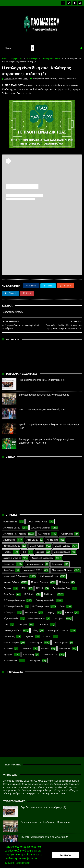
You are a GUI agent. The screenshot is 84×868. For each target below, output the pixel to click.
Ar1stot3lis (8, 649)
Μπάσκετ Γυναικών (40, 582)
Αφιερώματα (17, 59)
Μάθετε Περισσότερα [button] (17, 863)
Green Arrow (65, 649)
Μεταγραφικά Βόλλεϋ (33, 570)
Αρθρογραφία (9, 540)
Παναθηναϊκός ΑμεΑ (62, 588)
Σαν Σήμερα (59, 618)
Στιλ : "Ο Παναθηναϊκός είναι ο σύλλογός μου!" (42, 410)
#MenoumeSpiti (10, 522)
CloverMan (26, 649)
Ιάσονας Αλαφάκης (35, 564)
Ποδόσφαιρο (32, 59)
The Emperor (34, 661)
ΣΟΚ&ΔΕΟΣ (43, 625)
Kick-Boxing (29, 655)
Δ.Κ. (25, 552)
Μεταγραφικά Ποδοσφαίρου (16, 576)
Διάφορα (40, 552)
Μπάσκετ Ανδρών (11, 582)
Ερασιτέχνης (9, 564)
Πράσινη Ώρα (9, 612)
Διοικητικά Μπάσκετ (12, 558)
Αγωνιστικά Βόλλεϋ (12, 528)
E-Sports (45, 649)
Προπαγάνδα (31, 612)
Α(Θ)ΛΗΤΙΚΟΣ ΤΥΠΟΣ (37, 522)
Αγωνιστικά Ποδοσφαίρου (15, 534)
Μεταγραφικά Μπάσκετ (62, 570)
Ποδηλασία (29, 594)
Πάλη (24, 588)
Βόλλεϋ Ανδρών (37, 546)
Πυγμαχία (51, 612)
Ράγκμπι (69, 612)
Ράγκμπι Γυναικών (36, 618)
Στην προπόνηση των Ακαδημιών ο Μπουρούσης (44, 395)
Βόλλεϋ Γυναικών (63, 546)
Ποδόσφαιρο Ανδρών (51, 59)
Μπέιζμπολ (64, 582)
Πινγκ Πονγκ (9, 594)
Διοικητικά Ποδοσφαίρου (43, 558)
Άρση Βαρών (32, 540)
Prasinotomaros (10, 661)
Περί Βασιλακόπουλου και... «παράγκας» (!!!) (42, 380)
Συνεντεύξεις (9, 637)
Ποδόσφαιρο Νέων (41, 606)
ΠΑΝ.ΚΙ (40, 588)
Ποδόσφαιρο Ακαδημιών (14, 600)
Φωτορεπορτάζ (36, 643)
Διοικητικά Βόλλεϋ (62, 552)
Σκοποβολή (22, 625)
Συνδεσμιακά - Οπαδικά (58, 631)
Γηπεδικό (7, 552)
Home (4, 59)
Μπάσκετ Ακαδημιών (49, 576)
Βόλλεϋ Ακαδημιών (12, 546)
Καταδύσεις (57, 564)
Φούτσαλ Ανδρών (11, 643)
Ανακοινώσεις (67, 534)
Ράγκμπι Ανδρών (11, 618)
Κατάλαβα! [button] (66, 855)
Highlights (8, 655)
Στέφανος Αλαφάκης (12, 631)
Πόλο (62, 606)
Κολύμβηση (8, 570)
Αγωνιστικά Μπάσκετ (40, 528)
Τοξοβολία (29, 637)
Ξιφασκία (7, 588)
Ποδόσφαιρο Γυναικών (13, 606)
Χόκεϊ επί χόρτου (61, 643)
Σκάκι (6, 625)
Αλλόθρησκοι (44, 534)
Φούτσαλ (48, 637)
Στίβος (35, 631)
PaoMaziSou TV (50, 655)
